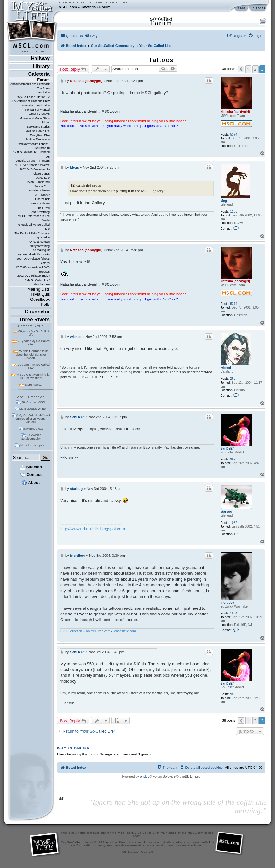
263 (233, 379)
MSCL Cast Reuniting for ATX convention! (34, 376)
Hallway (40, 58)
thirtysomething (40, 246)
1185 (233, 212)
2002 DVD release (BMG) (34, 276)
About (31, 482)
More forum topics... (34, 445)
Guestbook (40, 299)
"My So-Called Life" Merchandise (38, 282)
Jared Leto (43, 178)
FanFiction (43, 93)
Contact (31, 475)
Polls (45, 304)
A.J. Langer (42, 195)
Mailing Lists (39, 289)
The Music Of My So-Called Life (32, 227)
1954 (233, 613)
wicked (226, 368)
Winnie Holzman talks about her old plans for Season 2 (32, 354)
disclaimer (196, 845)
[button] (241, 69)
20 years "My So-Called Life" (34, 366)
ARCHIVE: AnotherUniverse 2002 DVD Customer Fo (32, 167)
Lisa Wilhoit (42, 199)
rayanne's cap (34, 429)
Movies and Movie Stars (35, 118)
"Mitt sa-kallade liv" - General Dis (32, 154)
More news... (34, 385)
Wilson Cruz (42, 186)
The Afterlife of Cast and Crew (31, 101)
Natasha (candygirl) (235, 112)
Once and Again (40, 242)
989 (233, 459)
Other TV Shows (39, 114)
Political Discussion (38, 139)
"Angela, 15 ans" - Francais (33, 161)
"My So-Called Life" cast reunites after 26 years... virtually (32, 418)
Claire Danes (42, 174)
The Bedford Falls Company (32, 233)
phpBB (145, 777)
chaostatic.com (125, 631)
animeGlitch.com (98, 631)
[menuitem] (91, 36)
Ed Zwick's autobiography (31, 437)
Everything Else (40, 135)
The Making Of (40, 250)
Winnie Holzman (39, 190)
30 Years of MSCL (34, 402)
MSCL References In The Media (34, 218)
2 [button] (255, 69)
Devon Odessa (40, 203)
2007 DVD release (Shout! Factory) (33, 261)
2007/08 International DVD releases (33, 269)
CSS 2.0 (147, 852)
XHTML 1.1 (130, 852)
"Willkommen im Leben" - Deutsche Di (34, 146)
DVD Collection (71, 631)
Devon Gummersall (38, 182)
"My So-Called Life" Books (33, 254)
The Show (43, 88)
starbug (226, 512)
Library (41, 66)
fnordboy (227, 603)
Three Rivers (34, 320)
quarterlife (43, 237)
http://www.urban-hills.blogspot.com (93, 529)
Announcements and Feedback (30, 84)
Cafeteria (88, 7)
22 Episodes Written (34, 409)
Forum (105, 7)
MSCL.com (68, 7)
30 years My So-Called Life (34, 333)
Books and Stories (38, 127)
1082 (233, 523)
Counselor (37, 312)
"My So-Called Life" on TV (33, 97)
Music (46, 122)
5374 (233, 135)
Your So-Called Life (38, 131)
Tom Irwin (44, 208)
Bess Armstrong (40, 212)
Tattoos (161, 60)
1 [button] (248, 69)
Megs (225, 201)
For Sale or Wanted (38, 110)
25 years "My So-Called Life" (34, 343)
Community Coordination (34, 106)
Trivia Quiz (40, 294)
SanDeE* (227, 449)
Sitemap (31, 467)
